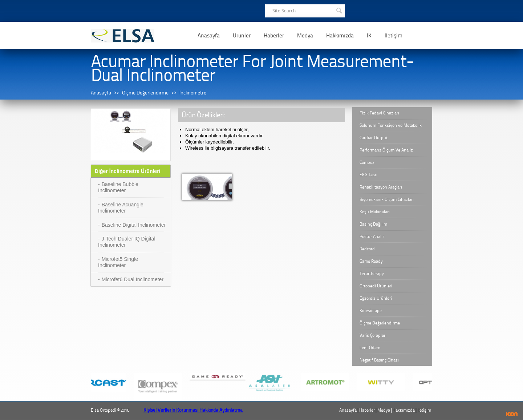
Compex (367, 162)
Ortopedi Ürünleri (376, 286)
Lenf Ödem (370, 348)
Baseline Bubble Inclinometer (118, 187)
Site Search (284, 11)
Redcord (367, 249)
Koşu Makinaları (375, 212)
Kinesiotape (371, 311)
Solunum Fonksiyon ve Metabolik (391, 125)
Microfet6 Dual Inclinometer (133, 279)
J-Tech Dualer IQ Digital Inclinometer (127, 242)
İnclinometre (193, 93)
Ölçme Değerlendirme (145, 93)
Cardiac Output (374, 138)
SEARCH (339, 10)
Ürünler (242, 36)
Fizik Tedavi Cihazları (379, 113)
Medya (305, 36)
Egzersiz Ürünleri (376, 298)
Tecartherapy (372, 274)
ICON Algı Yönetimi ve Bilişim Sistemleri (512, 414)
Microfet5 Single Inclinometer (118, 262)
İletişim (394, 36)
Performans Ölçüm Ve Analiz (386, 150)
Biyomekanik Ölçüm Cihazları (387, 199)
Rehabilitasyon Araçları (381, 187)
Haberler (274, 36)
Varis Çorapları (373, 335)
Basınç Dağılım (373, 224)
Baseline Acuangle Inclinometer (121, 208)
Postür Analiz (372, 237)
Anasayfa (209, 36)
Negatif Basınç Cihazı (379, 360)
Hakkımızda (340, 36)
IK (369, 36)
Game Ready (371, 261)
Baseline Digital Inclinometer (134, 225)
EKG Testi (368, 175)
